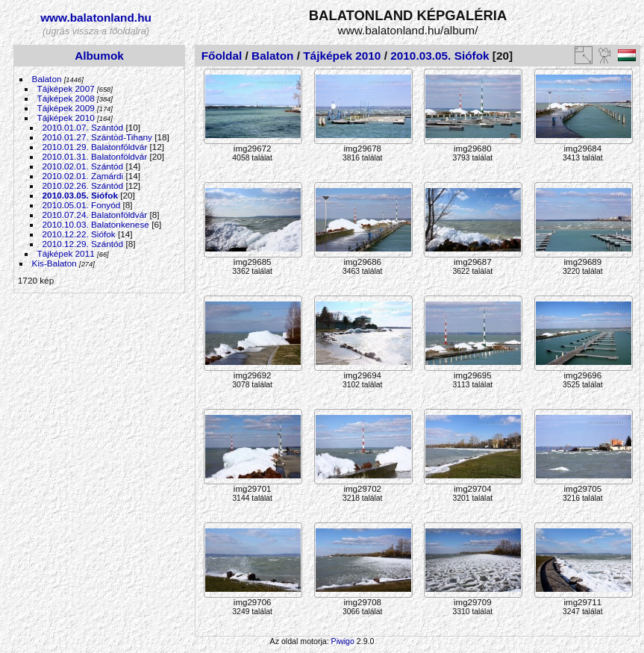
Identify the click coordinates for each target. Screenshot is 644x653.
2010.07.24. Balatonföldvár (95, 215)
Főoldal (222, 56)
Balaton (47, 79)
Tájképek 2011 (66, 253)
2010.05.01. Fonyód (82, 205)
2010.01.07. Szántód (83, 127)
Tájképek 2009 (66, 108)
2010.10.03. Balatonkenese (96, 224)
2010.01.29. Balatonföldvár (95, 147)
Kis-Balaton (54, 263)
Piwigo (343, 641)
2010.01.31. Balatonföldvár (95, 156)
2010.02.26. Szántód (83, 185)
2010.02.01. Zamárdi (83, 176)
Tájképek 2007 (66, 88)
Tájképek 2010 (66, 118)
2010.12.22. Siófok (79, 234)
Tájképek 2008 (66, 98)
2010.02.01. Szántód (83, 166)
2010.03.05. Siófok (80, 195)
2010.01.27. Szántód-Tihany (97, 137)
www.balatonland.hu (96, 18)
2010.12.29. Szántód (83, 244)
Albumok (99, 56)
